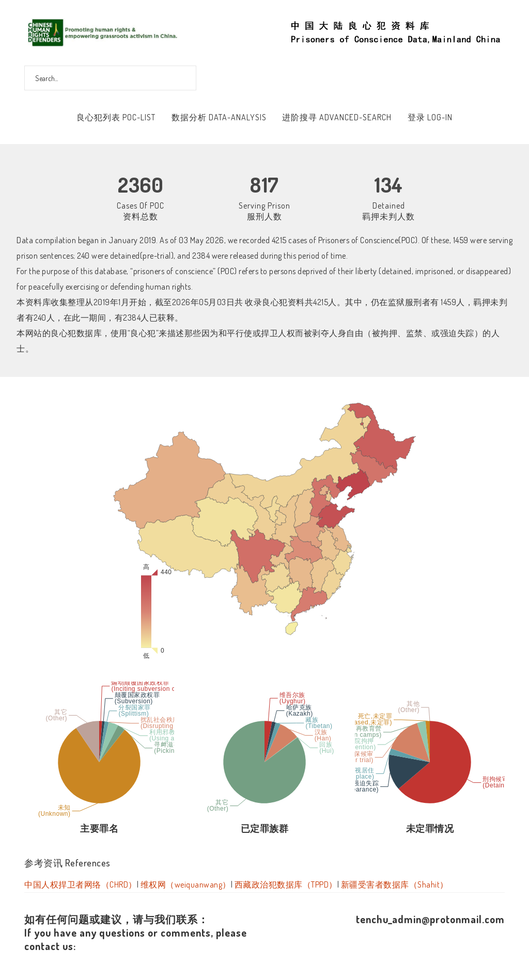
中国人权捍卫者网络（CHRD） (81, 884)
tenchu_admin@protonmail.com (430, 919)
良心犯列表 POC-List (116, 117)
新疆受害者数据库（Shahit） (395, 884)
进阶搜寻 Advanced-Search (337, 117)
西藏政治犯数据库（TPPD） (286, 884)
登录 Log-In (430, 117)
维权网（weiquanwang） (186, 884)
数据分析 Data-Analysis (219, 117)
